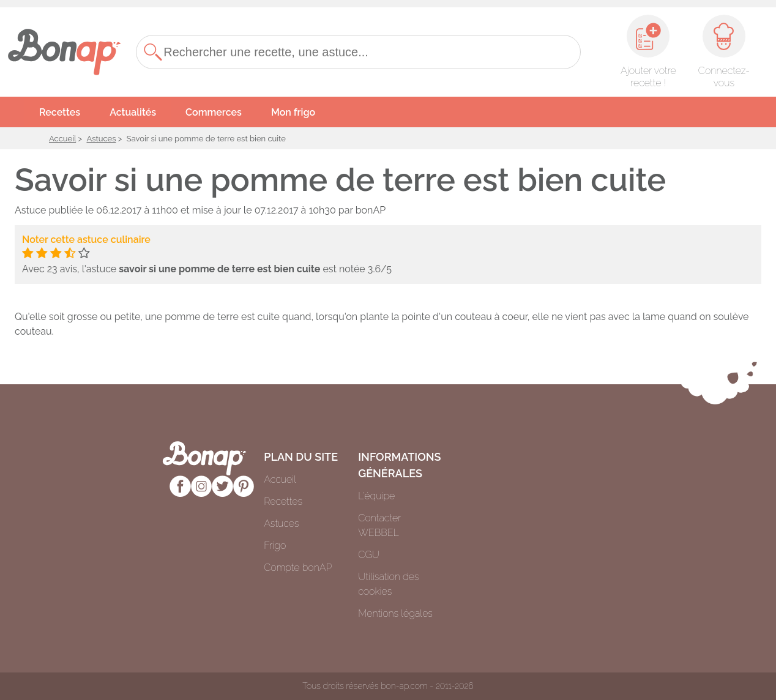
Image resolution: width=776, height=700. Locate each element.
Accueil (62, 139)
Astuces (101, 139)
